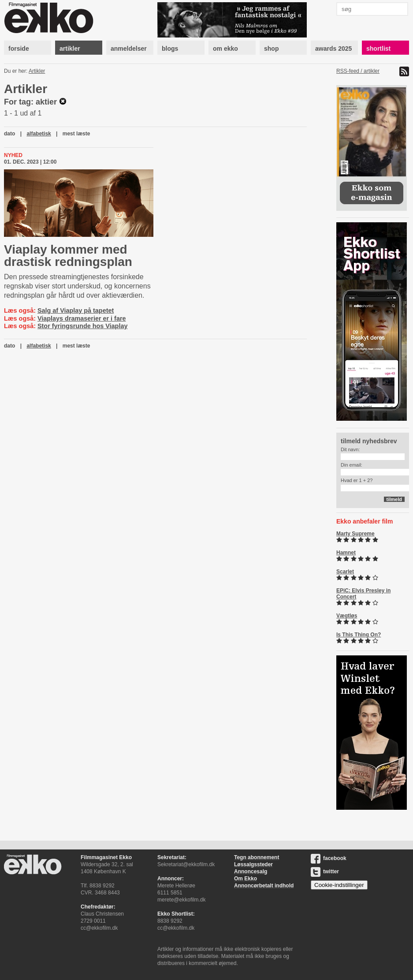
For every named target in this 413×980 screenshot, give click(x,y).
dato (9, 134)
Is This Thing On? (359, 635)
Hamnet (346, 553)
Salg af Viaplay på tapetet (76, 310)
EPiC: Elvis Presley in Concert (363, 594)
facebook (329, 858)
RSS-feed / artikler (358, 71)
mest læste (76, 134)
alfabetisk (39, 134)
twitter (325, 872)
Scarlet (345, 572)
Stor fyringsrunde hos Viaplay (82, 326)
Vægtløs (347, 616)
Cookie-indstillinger (339, 885)
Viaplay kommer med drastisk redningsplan (68, 256)
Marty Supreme (355, 534)
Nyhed (13, 155)
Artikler (37, 71)
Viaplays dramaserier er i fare (82, 318)
